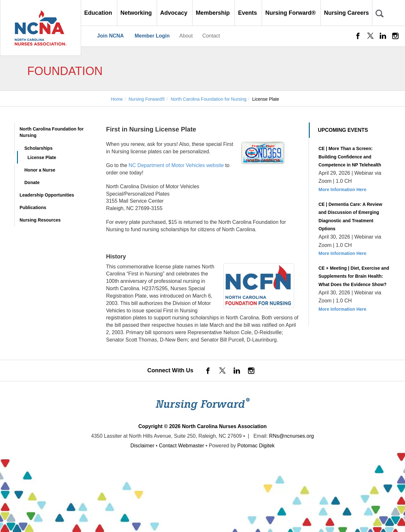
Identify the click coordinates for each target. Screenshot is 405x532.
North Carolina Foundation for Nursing (52, 132)
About (186, 36)
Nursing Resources (40, 220)
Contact (211, 36)
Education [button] (99, 13)
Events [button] (248, 13)
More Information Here (342, 190)
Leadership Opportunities (47, 195)
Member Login (152, 36)
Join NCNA (111, 36)
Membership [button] (214, 13)
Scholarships (38, 148)
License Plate (42, 157)
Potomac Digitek (256, 446)
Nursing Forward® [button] (291, 13)
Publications (33, 207)
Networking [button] (137, 13)
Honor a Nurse (40, 170)
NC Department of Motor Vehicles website (176, 165)
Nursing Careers (346, 13)
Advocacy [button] (175, 13)
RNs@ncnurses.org (292, 436)
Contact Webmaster (182, 446)
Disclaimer (142, 446)
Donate (32, 182)
